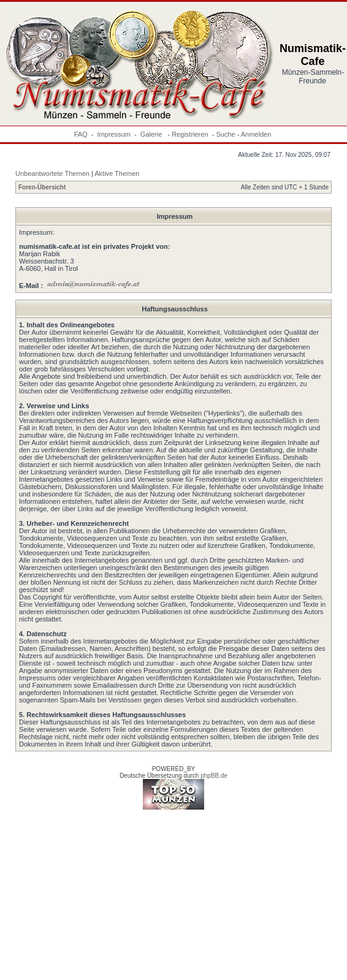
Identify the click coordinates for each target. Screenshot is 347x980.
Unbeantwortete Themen (52, 173)
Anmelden (256, 134)
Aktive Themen (117, 173)
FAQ (81, 134)
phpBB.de (214, 776)
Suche (225, 134)
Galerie (152, 134)
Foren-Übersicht (42, 187)
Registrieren (190, 134)
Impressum (114, 134)
